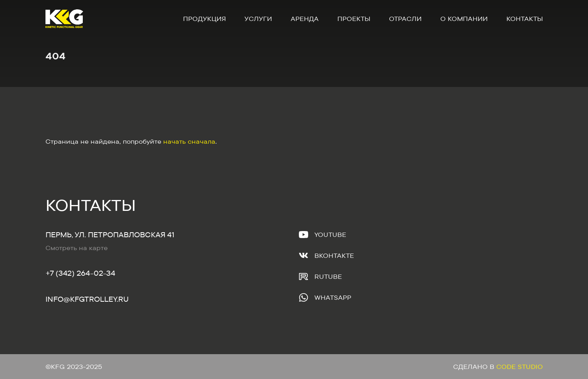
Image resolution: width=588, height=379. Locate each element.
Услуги (258, 19)
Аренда (305, 19)
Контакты (525, 19)
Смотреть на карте (77, 248)
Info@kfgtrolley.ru (87, 299)
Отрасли (405, 19)
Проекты (354, 19)
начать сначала (189, 141)
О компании (464, 19)
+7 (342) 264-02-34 (80, 273)
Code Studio (520, 367)
